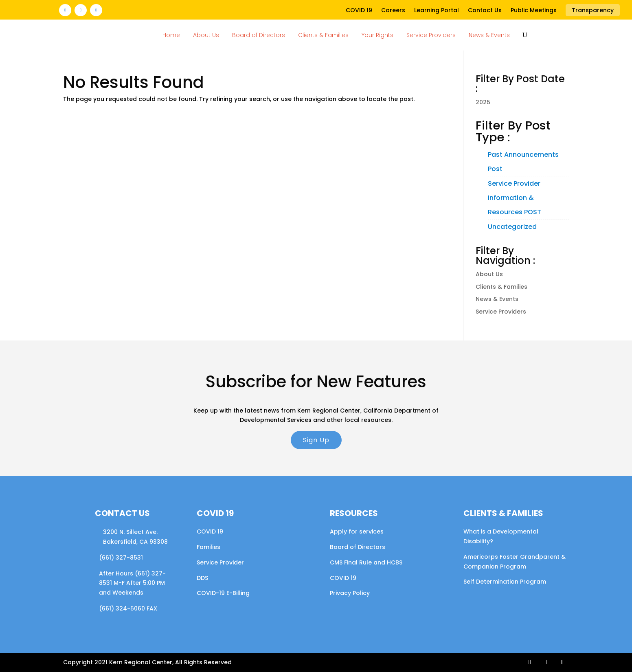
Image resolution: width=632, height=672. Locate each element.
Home (171, 35)
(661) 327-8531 (121, 558)
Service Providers (431, 35)
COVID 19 (359, 11)
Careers (393, 11)
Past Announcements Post (523, 162)
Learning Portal (437, 11)
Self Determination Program (505, 582)
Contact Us (485, 11)
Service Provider (220, 562)
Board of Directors (259, 35)
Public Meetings (534, 11)
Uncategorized (512, 227)
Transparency (593, 10)
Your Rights (377, 35)
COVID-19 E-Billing (223, 593)
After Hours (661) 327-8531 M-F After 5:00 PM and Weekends (132, 583)
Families (208, 547)
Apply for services (357, 531)
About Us (206, 35)
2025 (483, 102)
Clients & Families (323, 35)
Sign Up (316, 440)
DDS (202, 578)
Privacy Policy (350, 593)
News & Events (489, 35)
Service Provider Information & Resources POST (515, 198)
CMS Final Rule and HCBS (366, 562)
